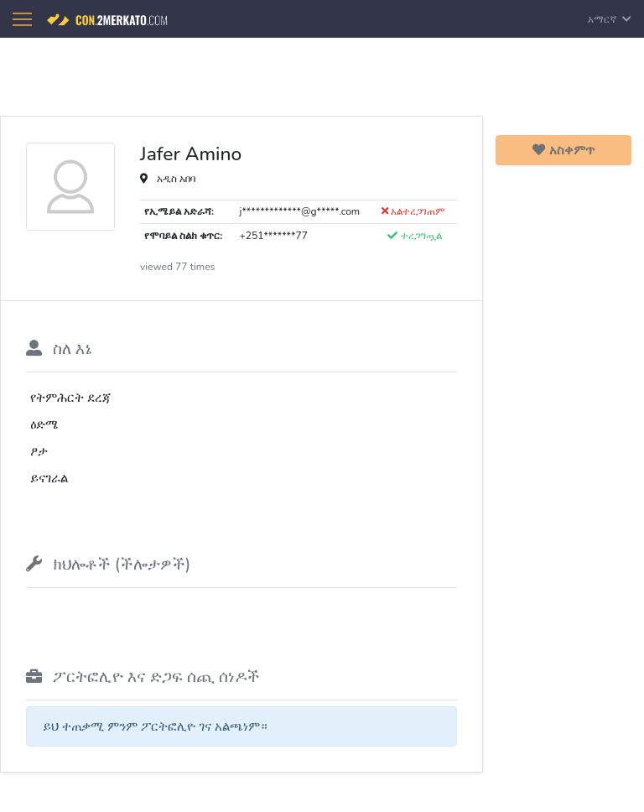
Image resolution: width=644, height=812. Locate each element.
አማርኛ (610, 19)
